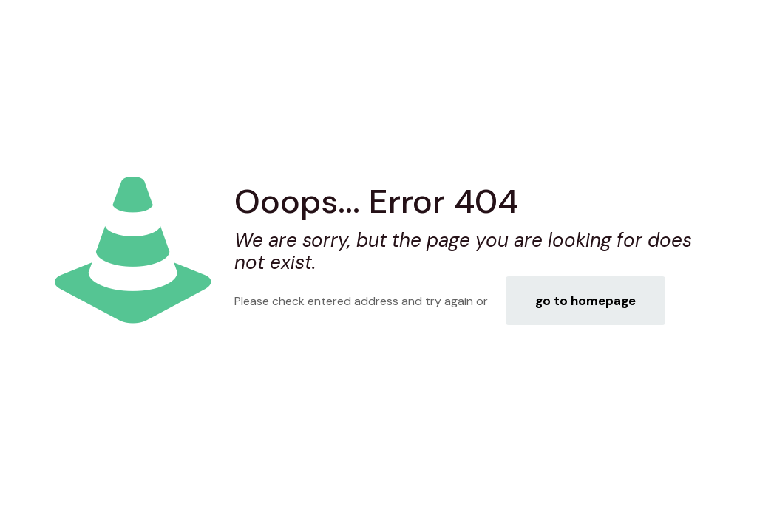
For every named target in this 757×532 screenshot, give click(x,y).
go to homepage (585, 301)
